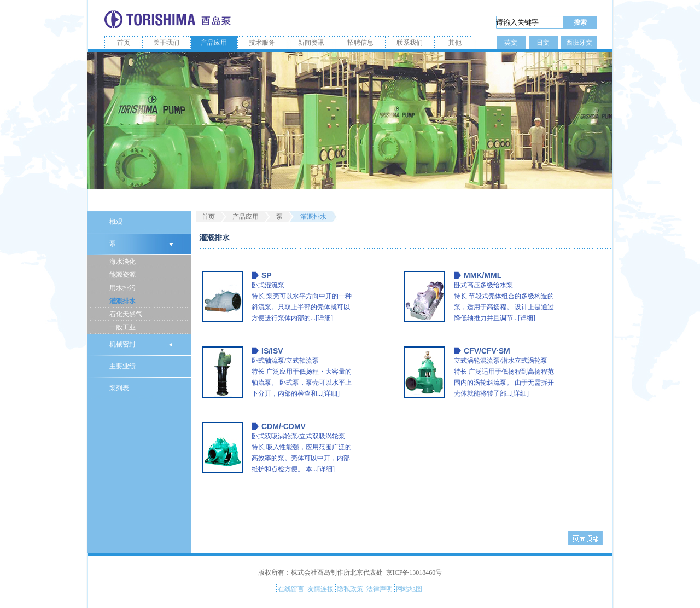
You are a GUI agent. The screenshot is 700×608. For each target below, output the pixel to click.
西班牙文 (579, 43)
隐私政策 (350, 589)
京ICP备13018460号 (414, 572)
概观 (116, 222)
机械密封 (122, 344)
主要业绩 (122, 366)
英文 (511, 43)
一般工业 (122, 327)
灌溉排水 (122, 301)
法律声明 (380, 589)
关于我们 (166, 43)
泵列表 (119, 388)
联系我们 (410, 43)
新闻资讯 (311, 43)
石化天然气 (126, 314)
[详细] (324, 318)
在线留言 (291, 589)
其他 (455, 43)
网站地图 (409, 589)
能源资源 (122, 275)
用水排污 (122, 288)
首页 (124, 43)
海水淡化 (122, 262)
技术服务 (262, 43)
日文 (543, 43)
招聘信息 (360, 43)
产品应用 (214, 43)
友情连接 (320, 589)
